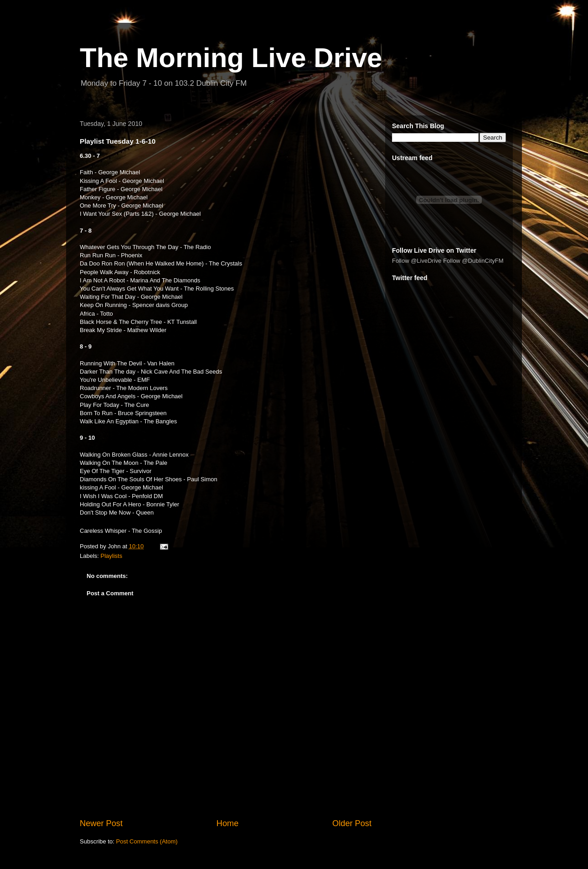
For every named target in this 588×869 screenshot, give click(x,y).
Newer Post (101, 823)
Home (228, 823)
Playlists (112, 556)
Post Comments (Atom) (147, 841)
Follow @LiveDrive (417, 261)
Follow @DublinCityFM (473, 261)
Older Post (352, 823)
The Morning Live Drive (231, 58)
